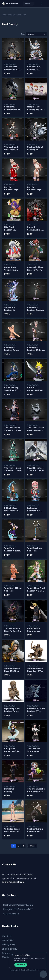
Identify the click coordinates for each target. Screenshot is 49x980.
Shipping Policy (10, 949)
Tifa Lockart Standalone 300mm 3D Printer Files (34, 750)
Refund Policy (9, 953)
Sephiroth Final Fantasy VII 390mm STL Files (36, 149)
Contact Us (7, 940)
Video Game (21, 15)
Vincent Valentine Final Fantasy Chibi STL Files (35, 229)
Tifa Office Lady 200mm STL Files (13, 429)
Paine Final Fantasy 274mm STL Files (35, 349)
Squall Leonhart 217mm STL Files (36, 469)
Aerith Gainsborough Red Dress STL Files (11, 189)
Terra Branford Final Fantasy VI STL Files (12, 630)
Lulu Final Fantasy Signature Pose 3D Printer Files (12, 790)
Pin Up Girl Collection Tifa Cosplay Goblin (12, 750)
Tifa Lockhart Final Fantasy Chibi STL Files (12, 149)
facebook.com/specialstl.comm (18, 905)
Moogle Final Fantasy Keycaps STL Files (36, 108)
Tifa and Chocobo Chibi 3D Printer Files (36, 790)
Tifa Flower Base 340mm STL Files (13, 469)
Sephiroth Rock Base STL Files (12, 670)
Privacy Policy (9, 945)
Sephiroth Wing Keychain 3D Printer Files (35, 830)
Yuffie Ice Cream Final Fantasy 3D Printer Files (13, 830)
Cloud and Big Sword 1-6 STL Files (11, 389)
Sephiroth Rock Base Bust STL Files (35, 670)
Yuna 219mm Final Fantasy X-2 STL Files (36, 590)
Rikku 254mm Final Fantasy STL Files (11, 509)
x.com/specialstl (11, 913)
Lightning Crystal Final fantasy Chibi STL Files (34, 509)
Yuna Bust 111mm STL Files (13, 590)
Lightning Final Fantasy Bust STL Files (12, 710)
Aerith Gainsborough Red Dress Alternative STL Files (35, 189)
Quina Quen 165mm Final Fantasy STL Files (11, 269)
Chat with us (21, 965)
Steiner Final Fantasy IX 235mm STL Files (36, 68)
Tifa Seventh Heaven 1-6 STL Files (12, 68)
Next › (33, 846)
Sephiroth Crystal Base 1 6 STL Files (12, 108)
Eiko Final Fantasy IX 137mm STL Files (13, 229)
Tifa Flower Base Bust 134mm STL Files (36, 429)
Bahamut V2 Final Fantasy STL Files (36, 710)
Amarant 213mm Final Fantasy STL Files (35, 269)
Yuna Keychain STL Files (34, 550)
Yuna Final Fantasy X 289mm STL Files (13, 550)
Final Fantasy (10, 64)
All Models (12, 15)
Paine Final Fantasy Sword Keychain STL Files (35, 309)
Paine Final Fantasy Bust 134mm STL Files (13, 349)
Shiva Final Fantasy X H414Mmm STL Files (12, 309)
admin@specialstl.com (13, 882)
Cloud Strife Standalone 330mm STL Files (36, 630)
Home (4, 15)
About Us (7, 936)
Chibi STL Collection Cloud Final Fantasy (36, 389)
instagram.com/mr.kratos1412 (18, 909)
